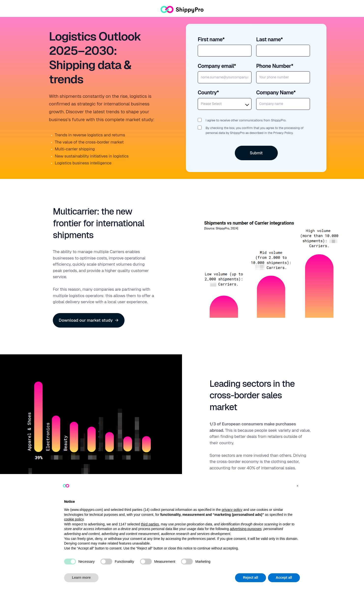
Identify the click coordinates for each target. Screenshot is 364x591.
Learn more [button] (81, 577)
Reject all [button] (250, 577)
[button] (297, 486)
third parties (150, 524)
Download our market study (89, 320)
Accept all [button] (284, 577)
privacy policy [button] (232, 510)
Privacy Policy (283, 133)
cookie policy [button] (74, 519)
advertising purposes (246, 529)
